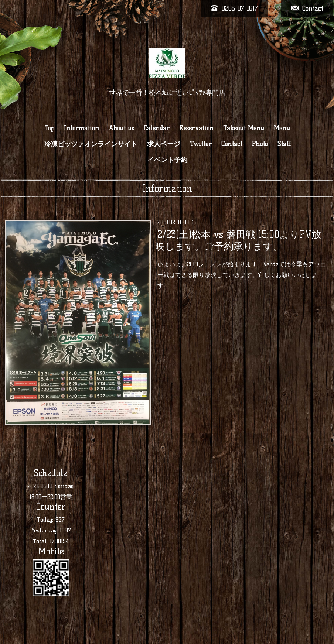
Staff (284, 144)
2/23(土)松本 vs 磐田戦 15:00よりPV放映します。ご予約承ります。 (238, 240)
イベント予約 (167, 160)
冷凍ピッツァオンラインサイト (91, 144)
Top (50, 128)
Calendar (157, 128)
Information (81, 128)
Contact (232, 144)
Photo (260, 144)
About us (121, 128)
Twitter (201, 144)
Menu (282, 128)
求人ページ (164, 144)
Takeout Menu (244, 128)
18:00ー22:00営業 (51, 497)
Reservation (196, 128)
